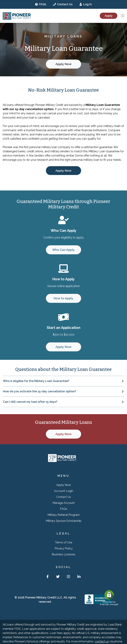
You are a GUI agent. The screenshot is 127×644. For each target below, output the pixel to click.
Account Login (64, 491)
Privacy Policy (64, 548)
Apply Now (64, 64)
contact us (102, 641)
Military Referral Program (64, 515)
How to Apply (64, 298)
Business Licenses (64, 554)
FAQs (41, 4)
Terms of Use (64, 542)
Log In (86, 4)
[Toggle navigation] (123, 16)
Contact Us (63, 4)
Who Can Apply (64, 250)
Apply (109, 16)
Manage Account (64, 503)
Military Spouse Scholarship (64, 521)
